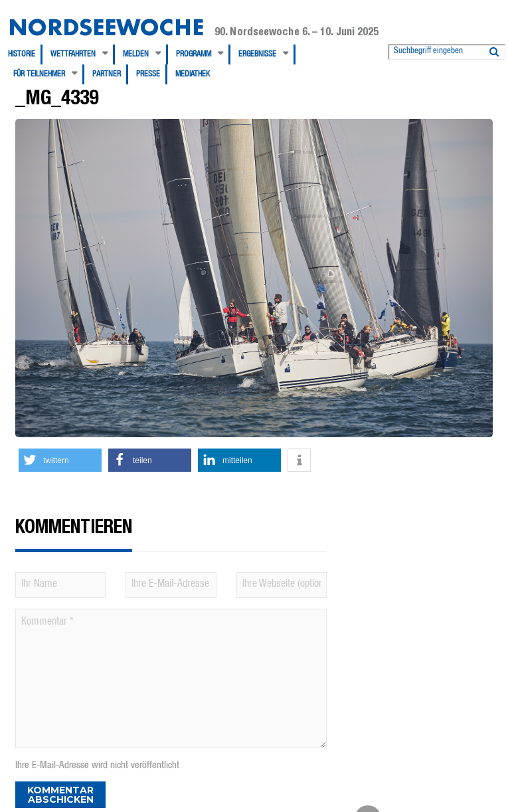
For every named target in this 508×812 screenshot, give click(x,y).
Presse (148, 74)
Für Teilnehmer (39, 74)
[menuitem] (25, 54)
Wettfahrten (73, 54)
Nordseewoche (106, 27)
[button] (60, 460)
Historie (22, 54)
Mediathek (193, 74)
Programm (194, 54)
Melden (136, 54)
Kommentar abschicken (60, 795)
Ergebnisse (257, 54)
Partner (107, 74)
